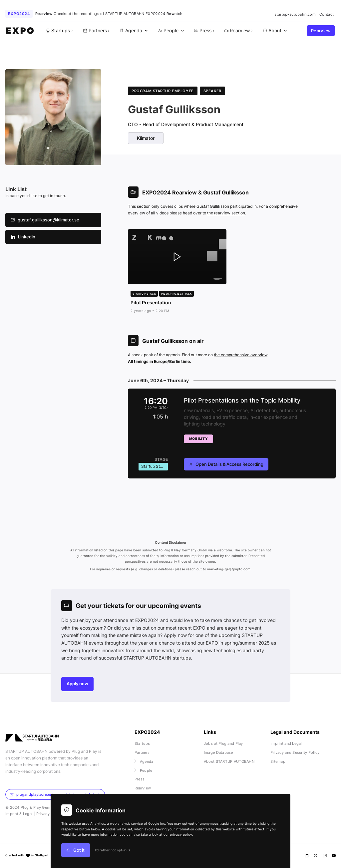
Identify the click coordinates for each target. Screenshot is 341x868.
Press (140, 779)
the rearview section (226, 213)
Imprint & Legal (19, 814)
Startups (142, 743)
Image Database (218, 752)
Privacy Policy (49, 814)
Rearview (321, 31)
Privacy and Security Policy (295, 752)
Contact (327, 14)
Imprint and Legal (286, 743)
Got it (76, 850)
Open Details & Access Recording (226, 464)
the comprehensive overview (241, 355)
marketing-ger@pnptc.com (229, 569)
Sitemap (278, 761)
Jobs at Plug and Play (223, 743)
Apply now (77, 684)
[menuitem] (133, 31)
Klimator (146, 138)
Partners (142, 752)
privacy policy (181, 835)
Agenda (144, 761)
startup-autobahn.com (295, 14)
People (144, 770)
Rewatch (174, 14)
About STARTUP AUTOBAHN (229, 761)
